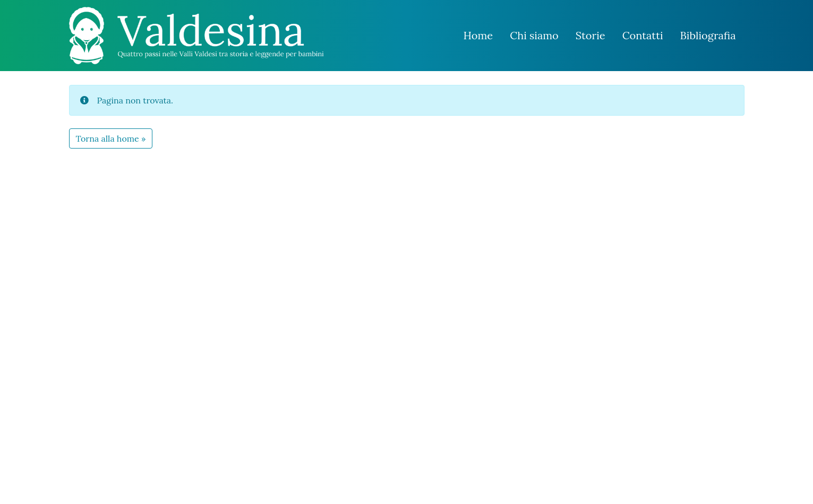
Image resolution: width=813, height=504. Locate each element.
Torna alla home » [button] (111, 138)
